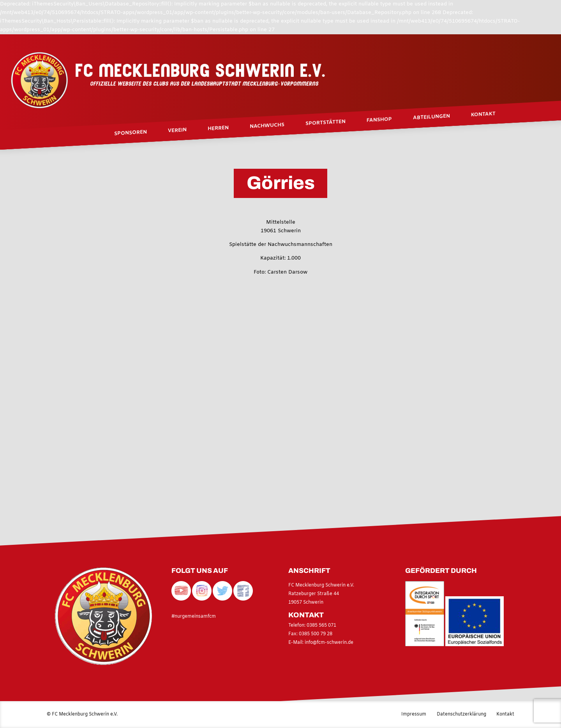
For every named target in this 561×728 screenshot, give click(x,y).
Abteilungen (431, 117)
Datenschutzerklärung (461, 714)
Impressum (414, 714)
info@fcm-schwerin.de (329, 643)
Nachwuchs (267, 126)
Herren (218, 129)
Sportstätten (325, 123)
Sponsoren (131, 133)
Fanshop (379, 120)
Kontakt (483, 115)
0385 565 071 (321, 626)
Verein (177, 131)
